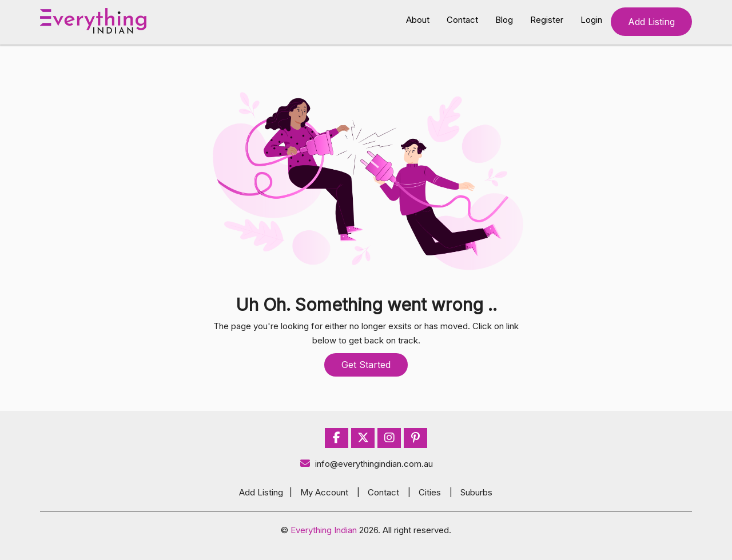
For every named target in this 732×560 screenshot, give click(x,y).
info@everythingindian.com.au (366, 464)
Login (591, 20)
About (418, 20)
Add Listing (651, 22)
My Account (324, 492)
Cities (430, 492)
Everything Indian (324, 530)
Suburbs (476, 492)
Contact (462, 20)
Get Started (366, 365)
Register (547, 20)
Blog (504, 20)
